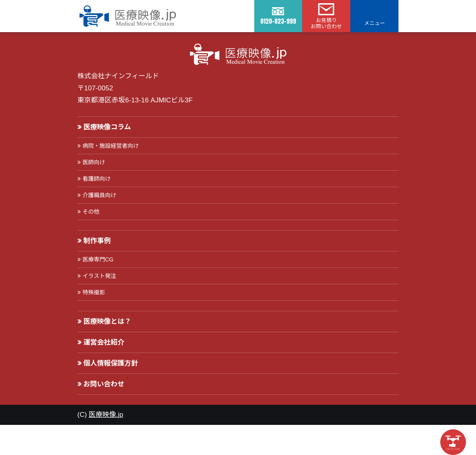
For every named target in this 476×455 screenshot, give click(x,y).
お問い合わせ (104, 384)
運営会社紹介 (104, 342)
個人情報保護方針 (111, 363)
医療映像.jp (106, 415)
